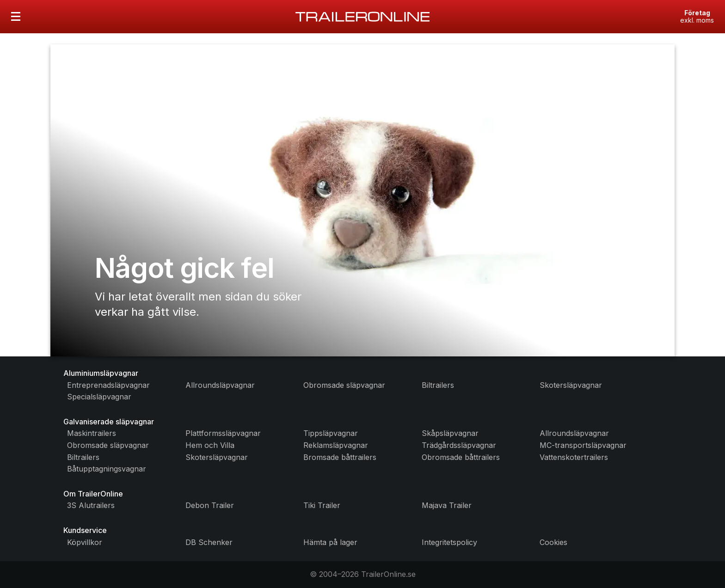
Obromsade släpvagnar (344, 385)
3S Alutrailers (91, 505)
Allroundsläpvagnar (220, 385)
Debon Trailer (210, 505)
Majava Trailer (447, 505)
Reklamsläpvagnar (336, 445)
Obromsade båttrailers (461, 457)
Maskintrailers (92, 433)
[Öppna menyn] (16, 17)
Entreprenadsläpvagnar (108, 385)
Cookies (553, 542)
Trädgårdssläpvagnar (459, 445)
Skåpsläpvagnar (450, 433)
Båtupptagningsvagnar (107, 469)
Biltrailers (438, 385)
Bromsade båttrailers (340, 457)
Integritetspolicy (449, 542)
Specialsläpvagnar (99, 397)
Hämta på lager (330, 542)
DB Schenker (209, 542)
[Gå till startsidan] (362, 17)
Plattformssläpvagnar (223, 433)
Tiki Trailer (322, 505)
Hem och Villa (210, 445)
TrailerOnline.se (388, 574)
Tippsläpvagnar (331, 433)
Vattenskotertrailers (574, 457)
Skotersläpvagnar (571, 385)
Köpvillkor (85, 542)
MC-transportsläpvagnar (583, 445)
